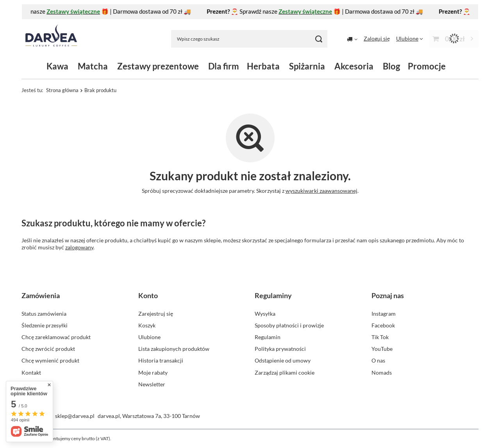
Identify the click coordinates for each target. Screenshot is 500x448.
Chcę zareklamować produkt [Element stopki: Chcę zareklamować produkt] (56, 337)
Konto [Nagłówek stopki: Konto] (148, 295)
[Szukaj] (319, 39)
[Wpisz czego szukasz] (249, 39)
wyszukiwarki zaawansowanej (321, 191)
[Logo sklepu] (51, 39)
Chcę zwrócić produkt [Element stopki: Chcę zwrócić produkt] (48, 349)
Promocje (427, 66)
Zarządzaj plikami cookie (285, 372)
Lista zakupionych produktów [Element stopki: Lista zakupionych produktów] (174, 349)
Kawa (57, 66)
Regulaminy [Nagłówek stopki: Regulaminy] (273, 295)
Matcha (93, 66)
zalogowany (79, 247)
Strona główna (62, 90)
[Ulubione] (410, 38)
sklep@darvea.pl (75, 416)
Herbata (263, 66)
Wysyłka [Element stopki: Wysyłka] (265, 314)
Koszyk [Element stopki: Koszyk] (147, 325)
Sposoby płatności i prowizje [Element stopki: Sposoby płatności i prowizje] (289, 325)
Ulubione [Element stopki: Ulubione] (149, 337)
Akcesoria (354, 66)
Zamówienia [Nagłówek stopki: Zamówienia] (41, 295)
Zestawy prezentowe (158, 66)
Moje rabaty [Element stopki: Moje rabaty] (153, 372)
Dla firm (224, 66)
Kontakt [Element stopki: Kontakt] (31, 372)
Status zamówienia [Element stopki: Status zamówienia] (44, 314)
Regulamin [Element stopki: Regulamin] (268, 337)
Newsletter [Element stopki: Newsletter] (152, 384)
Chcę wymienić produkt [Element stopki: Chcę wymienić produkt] (50, 360)
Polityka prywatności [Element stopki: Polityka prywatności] (280, 349)
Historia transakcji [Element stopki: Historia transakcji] (161, 360)
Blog (391, 66)
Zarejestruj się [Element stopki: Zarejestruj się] (156, 314)
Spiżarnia (307, 66)
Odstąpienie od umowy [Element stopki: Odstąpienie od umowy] (283, 360)
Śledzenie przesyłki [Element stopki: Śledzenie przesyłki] (45, 325)
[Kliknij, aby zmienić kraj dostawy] (352, 39)
